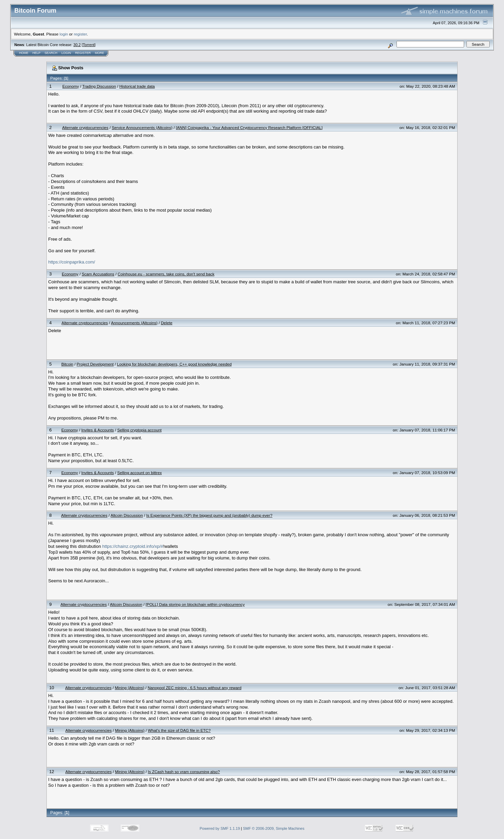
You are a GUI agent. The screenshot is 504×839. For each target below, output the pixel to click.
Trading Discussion (99, 86)
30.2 (77, 45)
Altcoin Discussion (127, 515)
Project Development (95, 364)
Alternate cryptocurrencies (85, 127)
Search (51, 53)
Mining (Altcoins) (129, 688)
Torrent (89, 45)
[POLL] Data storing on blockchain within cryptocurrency (195, 604)
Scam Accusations (98, 274)
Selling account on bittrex (139, 473)
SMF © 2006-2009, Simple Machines (274, 828)
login (64, 34)
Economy (71, 86)
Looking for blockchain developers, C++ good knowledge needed (174, 364)
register (80, 34)
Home (24, 53)
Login (66, 53)
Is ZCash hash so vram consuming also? (184, 772)
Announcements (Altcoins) (134, 323)
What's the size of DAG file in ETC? (179, 730)
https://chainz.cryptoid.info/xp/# (133, 546)
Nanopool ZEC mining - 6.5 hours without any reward (195, 688)
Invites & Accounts (98, 430)
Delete (167, 323)
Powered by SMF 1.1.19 (220, 828)
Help (37, 53)
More (99, 53)
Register (83, 53)
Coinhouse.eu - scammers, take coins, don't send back (166, 274)
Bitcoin (67, 364)
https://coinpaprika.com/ (71, 262)
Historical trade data (137, 86)
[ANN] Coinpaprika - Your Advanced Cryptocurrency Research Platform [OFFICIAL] (249, 127)
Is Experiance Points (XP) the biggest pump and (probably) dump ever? (210, 515)
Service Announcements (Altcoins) (142, 127)
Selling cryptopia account (139, 430)
